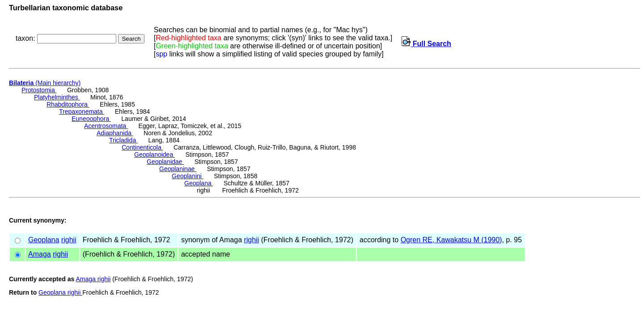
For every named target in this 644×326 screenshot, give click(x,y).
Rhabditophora (68, 104)
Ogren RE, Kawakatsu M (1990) (451, 240)
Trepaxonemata (82, 112)
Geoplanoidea (155, 154)
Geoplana (199, 183)
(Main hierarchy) (45, 83)
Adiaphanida (115, 133)
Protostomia (39, 90)
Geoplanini (188, 176)
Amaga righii (93, 279)
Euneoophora (91, 119)
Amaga (40, 254)
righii (69, 240)
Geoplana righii (60, 292)
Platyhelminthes (57, 97)
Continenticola (142, 147)
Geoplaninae (178, 169)
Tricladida (123, 140)
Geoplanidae (165, 162)
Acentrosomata (106, 126)
